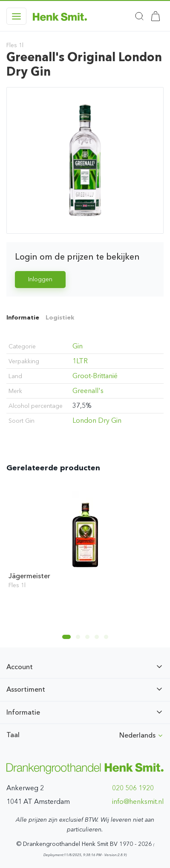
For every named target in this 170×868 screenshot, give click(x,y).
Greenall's (88, 391)
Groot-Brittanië (95, 376)
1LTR (80, 361)
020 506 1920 (133, 788)
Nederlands (141, 735)
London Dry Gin (97, 420)
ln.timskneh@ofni (138, 802)
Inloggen (40, 279)
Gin (78, 346)
